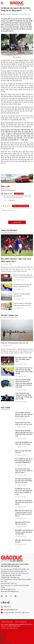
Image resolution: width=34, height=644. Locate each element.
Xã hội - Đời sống (6, 643)
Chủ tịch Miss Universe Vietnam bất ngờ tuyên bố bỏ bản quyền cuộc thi (24, 414)
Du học (2, 635)
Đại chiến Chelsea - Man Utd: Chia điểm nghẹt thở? (24, 359)
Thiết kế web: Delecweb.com (9, 628)
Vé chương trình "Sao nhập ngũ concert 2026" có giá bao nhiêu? (24, 471)
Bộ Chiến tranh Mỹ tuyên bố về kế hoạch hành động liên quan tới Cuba (24, 481)
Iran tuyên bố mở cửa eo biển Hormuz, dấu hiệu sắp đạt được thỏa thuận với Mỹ (23, 286)
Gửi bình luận (17, 222)
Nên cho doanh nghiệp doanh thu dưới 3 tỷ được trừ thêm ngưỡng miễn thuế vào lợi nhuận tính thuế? (24, 383)
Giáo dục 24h (4, 632)
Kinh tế (2, 640)
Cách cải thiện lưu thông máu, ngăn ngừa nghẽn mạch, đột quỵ (23, 305)
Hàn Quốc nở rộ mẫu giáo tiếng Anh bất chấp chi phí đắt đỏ (24, 502)
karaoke (26, 107)
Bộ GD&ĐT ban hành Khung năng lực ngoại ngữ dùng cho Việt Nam (24, 532)
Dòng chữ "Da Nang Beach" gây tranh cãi (14, 343)
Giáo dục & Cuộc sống (16, 624)
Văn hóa (3, 638)
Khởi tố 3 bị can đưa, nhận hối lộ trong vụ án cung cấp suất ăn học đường (23, 277)
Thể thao (3, 641)
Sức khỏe (3, 637)
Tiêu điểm (3, 633)
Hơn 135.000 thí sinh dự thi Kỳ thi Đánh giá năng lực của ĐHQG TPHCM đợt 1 (24, 461)
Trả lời (5, 200)
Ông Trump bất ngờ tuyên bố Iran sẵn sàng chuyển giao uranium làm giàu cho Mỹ (24, 396)
